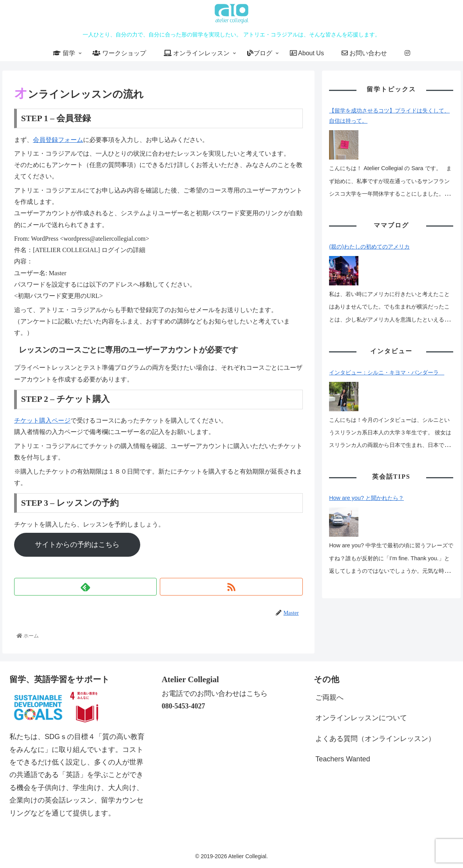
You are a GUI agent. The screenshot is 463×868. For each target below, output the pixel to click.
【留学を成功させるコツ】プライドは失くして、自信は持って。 (389, 116)
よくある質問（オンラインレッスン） (375, 739)
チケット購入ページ (42, 421)
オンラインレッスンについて (361, 718)
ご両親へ (329, 697)
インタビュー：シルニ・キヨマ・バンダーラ (387, 343)
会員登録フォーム (58, 140)
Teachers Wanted (343, 759)
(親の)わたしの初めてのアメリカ (369, 232)
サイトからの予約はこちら (88, 545)
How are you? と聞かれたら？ (366, 455)
